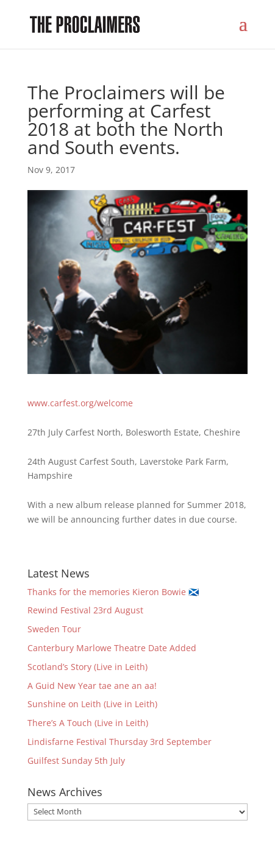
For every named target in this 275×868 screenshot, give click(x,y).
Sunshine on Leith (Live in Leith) (92, 704)
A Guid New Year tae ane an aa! (92, 686)
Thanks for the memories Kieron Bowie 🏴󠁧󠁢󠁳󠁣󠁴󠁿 (113, 592)
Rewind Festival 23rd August (85, 610)
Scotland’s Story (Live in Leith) (87, 667)
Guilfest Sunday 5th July (76, 760)
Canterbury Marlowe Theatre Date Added (112, 648)
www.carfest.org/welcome (80, 403)
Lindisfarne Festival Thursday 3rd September (120, 742)
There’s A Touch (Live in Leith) (88, 723)
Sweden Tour (54, 629)
